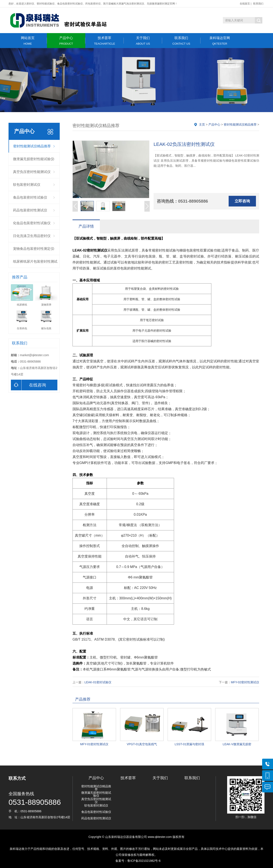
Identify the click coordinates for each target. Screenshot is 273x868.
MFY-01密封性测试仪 (94, 744)
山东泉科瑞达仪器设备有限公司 (126, 837)
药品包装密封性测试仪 (30, 210)
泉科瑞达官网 (220, 41)
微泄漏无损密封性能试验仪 (33, 159)
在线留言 (245, 4)
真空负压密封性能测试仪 (32, 172)
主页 (202, 124)
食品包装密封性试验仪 (30, 197)
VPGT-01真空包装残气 (142, 744)
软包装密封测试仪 (27, 185)
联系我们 (258, 4)
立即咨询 (242, 201)
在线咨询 (28, 385)
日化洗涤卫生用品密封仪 (32, 236)
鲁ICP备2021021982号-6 (144, 861)
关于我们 (143, 41)
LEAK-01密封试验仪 (98, 682)
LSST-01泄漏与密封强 (189, 744)
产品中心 (66, 41)
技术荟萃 (105, 41)
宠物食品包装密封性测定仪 (33, 249)
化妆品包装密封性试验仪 (32, 223)
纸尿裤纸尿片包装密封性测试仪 (35, 264)
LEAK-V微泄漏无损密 (237, 744)
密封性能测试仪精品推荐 (32, 146)
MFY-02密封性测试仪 (245, 682)
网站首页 (28, 41)
